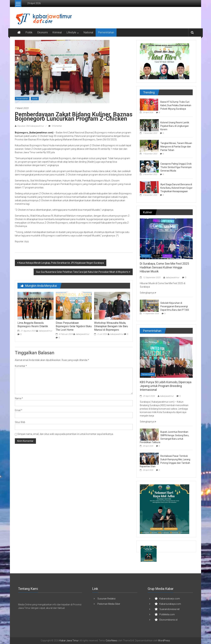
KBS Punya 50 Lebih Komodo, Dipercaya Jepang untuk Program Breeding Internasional (166, 386)
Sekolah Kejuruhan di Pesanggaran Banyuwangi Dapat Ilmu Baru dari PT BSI (175, 306)
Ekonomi (43, 32)
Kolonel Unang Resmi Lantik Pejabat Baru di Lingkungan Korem (175, 126)
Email (19, 410)
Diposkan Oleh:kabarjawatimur (30, 126)
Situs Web (20, 422)
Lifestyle (71, 32)
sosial (35, 99)
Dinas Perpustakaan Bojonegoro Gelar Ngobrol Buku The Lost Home (74, 326)
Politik (29, 32)
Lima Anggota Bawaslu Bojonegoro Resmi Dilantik (33, 325)
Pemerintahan (106, 32)
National (88, 32)
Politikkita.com (167, 614)
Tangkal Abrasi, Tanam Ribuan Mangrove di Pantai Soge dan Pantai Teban (176, 147)
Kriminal (57, 32)
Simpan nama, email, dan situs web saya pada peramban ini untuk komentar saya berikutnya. (66, 434)
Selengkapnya (148, 293)
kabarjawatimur (45, 331)
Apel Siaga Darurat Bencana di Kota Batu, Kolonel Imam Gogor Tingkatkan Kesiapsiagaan (176, 188)
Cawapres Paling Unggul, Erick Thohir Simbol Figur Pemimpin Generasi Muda (176, 167)
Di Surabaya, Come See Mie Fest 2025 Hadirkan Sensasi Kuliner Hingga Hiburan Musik (164, 267)
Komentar (21, 366)
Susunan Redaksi (106, 599)
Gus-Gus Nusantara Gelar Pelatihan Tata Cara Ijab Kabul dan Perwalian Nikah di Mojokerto (82, 272)
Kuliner (157, 256)
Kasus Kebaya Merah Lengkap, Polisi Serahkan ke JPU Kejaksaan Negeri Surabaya (61, 263)
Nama (19, 398)
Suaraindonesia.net (169, 609)
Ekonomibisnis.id (168, 620)
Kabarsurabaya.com (170, 604)
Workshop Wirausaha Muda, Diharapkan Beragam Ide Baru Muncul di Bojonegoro (111, 326)
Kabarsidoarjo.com (170, 599)
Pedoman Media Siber (109, 604)
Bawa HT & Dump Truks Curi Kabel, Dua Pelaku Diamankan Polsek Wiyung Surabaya (176, 105)
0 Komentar (55, 126)
